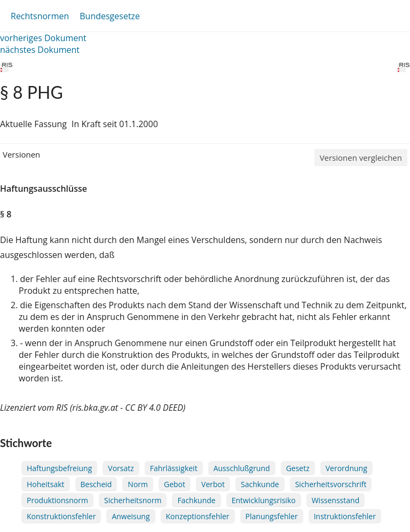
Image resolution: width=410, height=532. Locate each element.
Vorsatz (121, 468)
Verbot (213, 484)
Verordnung (346, 468)
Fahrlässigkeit (174, 468)
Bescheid (96, 484)
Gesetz (298, 468)
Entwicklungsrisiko (264, 500)
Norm (138, 484)
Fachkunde (196, 500)
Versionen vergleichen (361, 158)
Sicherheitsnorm (133, 500)
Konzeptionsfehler (198, 516)
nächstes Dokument (40, 50)
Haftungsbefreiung (59, 468)
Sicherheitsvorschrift (331, 484)
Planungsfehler (272, 516)
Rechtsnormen (40, 16)
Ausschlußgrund (242, 468)
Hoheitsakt (46, 484)
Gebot (175, 484)
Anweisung (131, 516)
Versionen (21, 154)
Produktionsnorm (57, 500)
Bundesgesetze (110, 16)
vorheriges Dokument (43, 38)
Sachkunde (260, 484)
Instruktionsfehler (345, 516)
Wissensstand (336, 500)
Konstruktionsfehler (61, 516)
